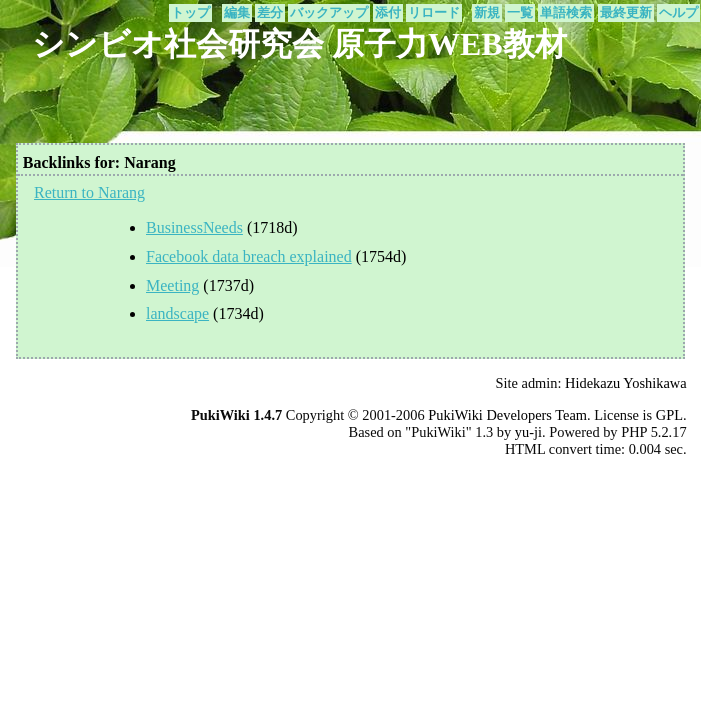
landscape (177, 313)
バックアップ (329, 13)
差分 (270, 13)
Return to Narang (89, 192)
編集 (237, 13)
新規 (487, 13)
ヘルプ (678, 13)
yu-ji (528, 432)
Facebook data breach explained (249, 256)
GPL (669, 415)
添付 (388, 13)
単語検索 (566, 13)
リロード (434, 13)
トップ (190, 13)
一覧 (520, 13)
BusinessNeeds (194, 227)
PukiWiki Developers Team (507, 415)
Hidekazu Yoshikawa (626, 383)
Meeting (172, 285)
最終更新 (626, 13)
